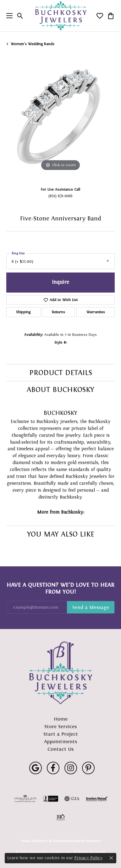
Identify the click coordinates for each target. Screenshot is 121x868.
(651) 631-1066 (60, 196)
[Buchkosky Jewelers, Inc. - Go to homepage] (61, 673)
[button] (20, 16)
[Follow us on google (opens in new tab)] (36, 768)
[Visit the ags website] (25, 799)
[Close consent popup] (111, 858)
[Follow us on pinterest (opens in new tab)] (88, 768)
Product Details (61, 373)
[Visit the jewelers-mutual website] (97, 799)
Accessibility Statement (84, 841)
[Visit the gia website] (72, 799)
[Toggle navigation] (8, 16)
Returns (58, 312)
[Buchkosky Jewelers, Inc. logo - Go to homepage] (60, 16)
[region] (60, 118)
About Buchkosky (60, 389)
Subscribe (91, 607)
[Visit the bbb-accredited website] (51, 799)
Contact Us (60, 749)
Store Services (60, 726)
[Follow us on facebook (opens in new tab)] (53, 768)
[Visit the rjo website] (61, 818)
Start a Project (61, 734)
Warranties (96, 312)
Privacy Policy (30, 841)
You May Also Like (61, 534)
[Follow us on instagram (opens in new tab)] (71, 768)
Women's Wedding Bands (33, 44)
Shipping (23, 312)
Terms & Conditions (53, 841)
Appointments (60, 741)
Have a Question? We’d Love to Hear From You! (60, 588)
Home (61, 719)
